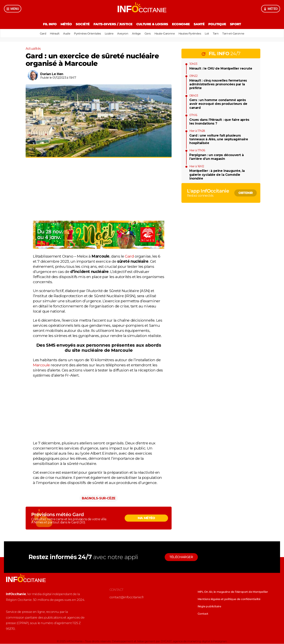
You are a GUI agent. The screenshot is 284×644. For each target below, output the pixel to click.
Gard (40, 34)
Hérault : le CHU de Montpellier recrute (221, 68)
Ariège (136, 34)
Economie (181, 24)
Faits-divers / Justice (112, 24)
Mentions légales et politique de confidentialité (229, 599)
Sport (238, 24)
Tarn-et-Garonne (237, 34)
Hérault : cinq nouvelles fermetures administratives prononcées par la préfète (218, 84)
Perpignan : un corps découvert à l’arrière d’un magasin (216, 157)
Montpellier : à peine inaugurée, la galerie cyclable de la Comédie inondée (217, 174)
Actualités (33, 49)
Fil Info (48, 24)
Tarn (219, 34)
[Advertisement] (99, 193)
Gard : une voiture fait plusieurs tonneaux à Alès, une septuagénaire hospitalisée (219, 139)
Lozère (108, 34)
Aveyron (122, 34)
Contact (203, 614)
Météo (64, 24)
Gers (148, 34)
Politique (219, 24)
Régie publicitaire (209, 607)
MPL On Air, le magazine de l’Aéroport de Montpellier (233, 592)
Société (82, 24)
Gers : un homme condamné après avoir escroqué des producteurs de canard (218, 104)
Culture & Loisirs (152, 24)
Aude (64, 34)
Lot (209, 34)
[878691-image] (99, 248)
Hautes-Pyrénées (192, 34)
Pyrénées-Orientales (86, 34)
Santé (200, 24)
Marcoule (41, 365)
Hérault (52, 34)
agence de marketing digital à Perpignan (200, 641)
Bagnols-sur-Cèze (99, 498)
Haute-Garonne (166, 34)
